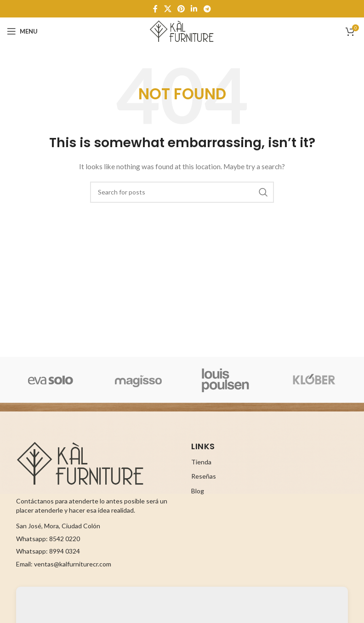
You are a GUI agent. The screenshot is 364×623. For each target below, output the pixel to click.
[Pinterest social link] (181, 9)
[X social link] (168, 9)
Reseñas (204, 476)
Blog (198, 491)
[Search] (182, 192)
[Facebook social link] (156, 9)
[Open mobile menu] (22, 31)
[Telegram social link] (207, 9)
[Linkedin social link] (194, 9)
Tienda (201, 462)
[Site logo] (182, 31)
